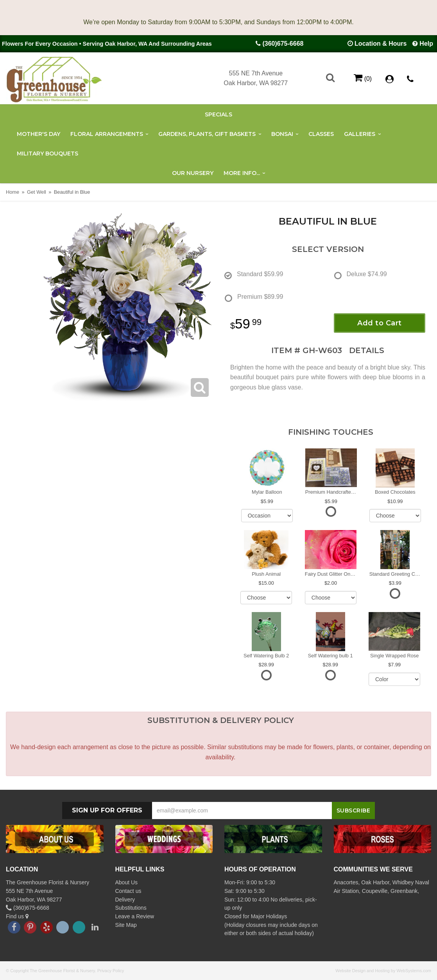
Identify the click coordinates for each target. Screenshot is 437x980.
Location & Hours (381, 44)
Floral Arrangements (107, 134)
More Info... (242, 173)
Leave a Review (135, 916)
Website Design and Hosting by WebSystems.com (383, 971)
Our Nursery (193, 173)
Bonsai (282, 134)
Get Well (37, 192)
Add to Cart (380, 323)
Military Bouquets (47, 154)
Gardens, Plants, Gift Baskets (207, 134)
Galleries (360, 134)
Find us (17, 916)
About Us (127, 882)
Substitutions (131, 908)
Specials (218, 114)
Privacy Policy (111, 971)
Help (426, 44)
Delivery (125, 900)
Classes (321, 134)
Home (13, 192)
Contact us (128, 891)
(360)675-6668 (283, 44)
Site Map (126, 925)
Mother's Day (39, 134)
